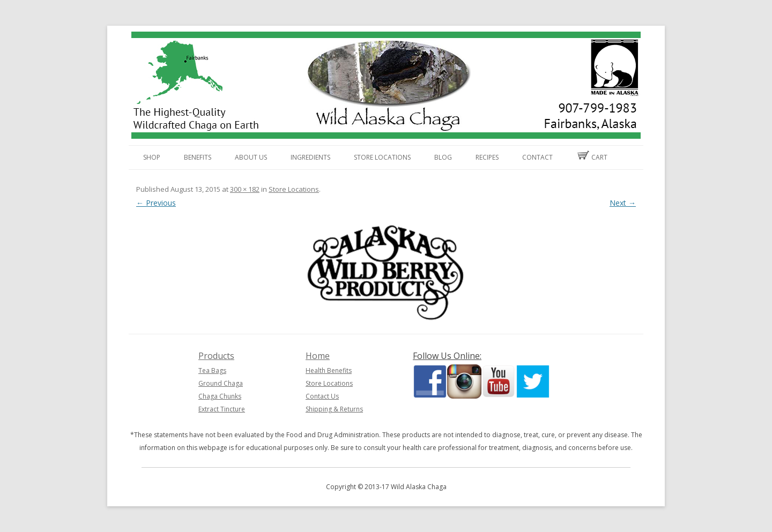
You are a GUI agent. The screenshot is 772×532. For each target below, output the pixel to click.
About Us (251, 157)
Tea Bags (212, 370)
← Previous (156, 203)
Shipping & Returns (334, 409)
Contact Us (322, 396)
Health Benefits (329, 370)
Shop (152, 157)
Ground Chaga (221, 383)
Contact (537, 157)
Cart (592, 156)
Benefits (198, 157)
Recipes (487, 157)
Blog (443, 157)
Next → (623, 203)
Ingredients (310, 157)
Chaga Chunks (220, 396)
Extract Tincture (222, 409)
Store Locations (382, 157)
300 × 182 (245, 189)
